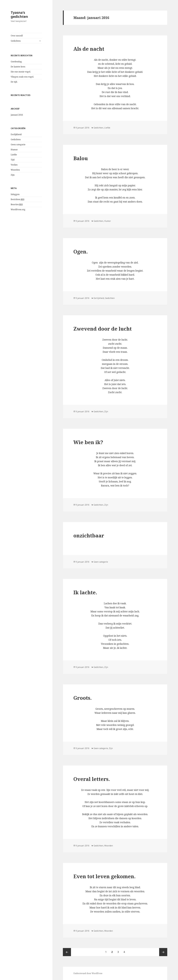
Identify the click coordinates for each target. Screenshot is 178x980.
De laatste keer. (18, 67)
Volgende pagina (163, 952)
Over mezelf (17, 36)
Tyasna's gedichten (19, 14)
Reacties (17, 204)
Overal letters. (92, 779)
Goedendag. (17, 62)
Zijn (13, 175)
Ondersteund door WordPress (88, 973)
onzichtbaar (89, 535)
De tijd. (14, 82)
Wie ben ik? (88, 442)
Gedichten (16, 41)
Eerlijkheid (16, 134)
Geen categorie (18, 144)
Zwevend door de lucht (103, 329)
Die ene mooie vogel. (21, 72)
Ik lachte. (85, 592)
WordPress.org (18, 209)
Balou (81, 158)
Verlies (14, 165)
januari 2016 (17, 115)
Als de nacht (89, 49)
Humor (14, 150)
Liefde (14, 155)
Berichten (18, 199)
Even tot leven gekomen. (104, 876)
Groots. (83, 698)
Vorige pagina (67, 952)
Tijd (13, 160)
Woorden (15, 170)
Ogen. (81, 252)
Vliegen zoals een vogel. (22, 77)
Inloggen (15, 194)
